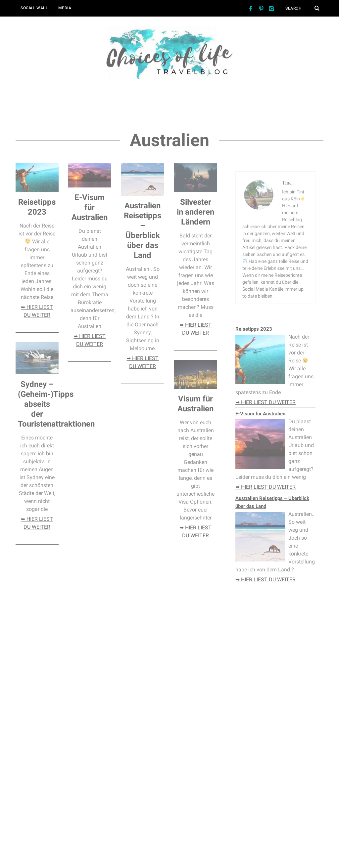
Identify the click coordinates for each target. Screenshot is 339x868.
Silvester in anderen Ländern (195, 212)
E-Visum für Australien (90, 207)
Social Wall (34, 8)
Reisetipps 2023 (254, 329)
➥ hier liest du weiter (266, 402)
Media (65, 8)
